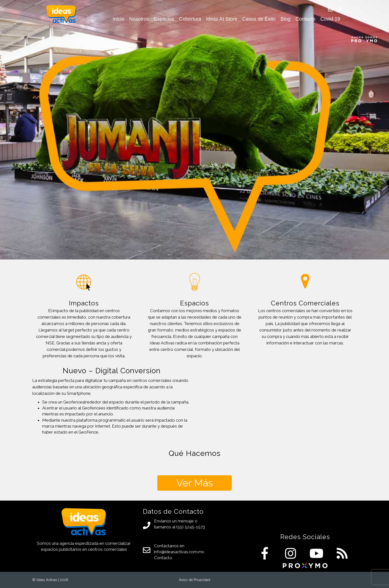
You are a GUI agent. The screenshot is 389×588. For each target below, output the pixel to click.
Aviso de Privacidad (194, 580)
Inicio (118, 19)
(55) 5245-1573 (191, 527)
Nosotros (139, 19)
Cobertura (190, 19)
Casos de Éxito (259, 19)
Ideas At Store (222, 19)
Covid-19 (330, 19)
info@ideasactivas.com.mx (179, 552)
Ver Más (195, 483)
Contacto (305, 19)
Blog (286, 19)
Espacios (164, 19)
